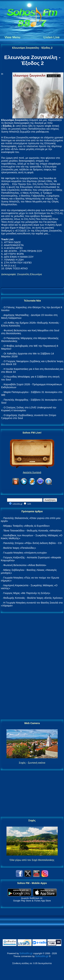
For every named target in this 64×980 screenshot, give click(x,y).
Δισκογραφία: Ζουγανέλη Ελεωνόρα (22, 274)
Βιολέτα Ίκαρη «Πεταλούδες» (20, 548)
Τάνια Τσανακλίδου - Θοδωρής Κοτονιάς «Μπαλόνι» (33, 530)
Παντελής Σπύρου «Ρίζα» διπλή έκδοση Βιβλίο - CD (32, 543)
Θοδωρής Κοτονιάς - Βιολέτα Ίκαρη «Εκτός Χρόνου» (33, 598)
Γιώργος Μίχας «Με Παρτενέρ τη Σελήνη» (27, 593)
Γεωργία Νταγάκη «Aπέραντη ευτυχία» (25, 553)
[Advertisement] (32, 667)
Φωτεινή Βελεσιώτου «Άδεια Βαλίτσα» (25, 565)
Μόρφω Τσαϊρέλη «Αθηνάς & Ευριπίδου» (26, 526)
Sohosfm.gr (26, 953)
